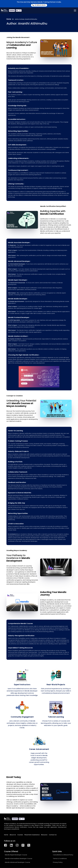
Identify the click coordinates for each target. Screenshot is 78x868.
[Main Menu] (75, 10)
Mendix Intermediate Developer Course (18, 859)
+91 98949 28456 (39, 5)
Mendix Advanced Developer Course (17, 862)
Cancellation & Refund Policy (63, 855)
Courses (20, 835)
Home (9, 19)
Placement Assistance (32, 835)
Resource (44, 835)
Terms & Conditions (60, 859)
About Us (13, 835)
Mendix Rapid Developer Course (16, 855)
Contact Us (53, 835)
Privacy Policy (58, 862)
